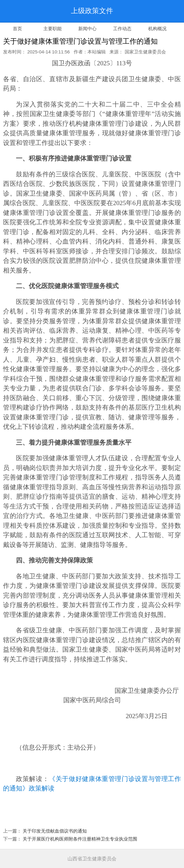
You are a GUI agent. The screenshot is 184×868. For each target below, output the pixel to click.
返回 (17, 11)
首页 (17, 29)
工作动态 (122, 29)
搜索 (141, 11)
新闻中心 (87, 29)
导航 (167, 11)
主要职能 (53, 29)
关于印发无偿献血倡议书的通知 (55, 831)
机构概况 (157, 29)
